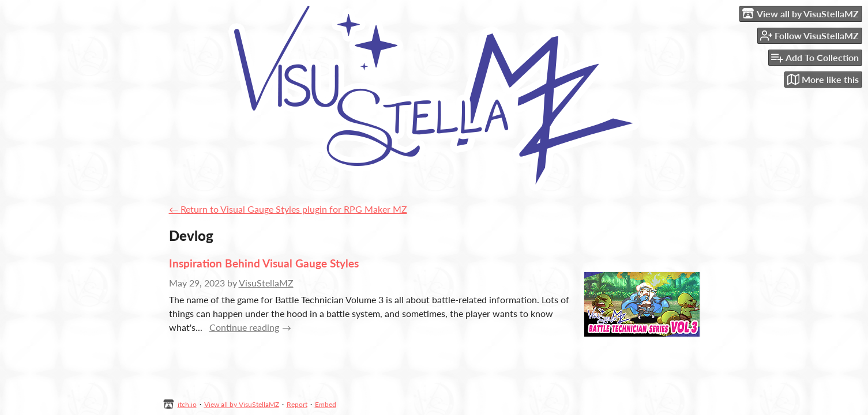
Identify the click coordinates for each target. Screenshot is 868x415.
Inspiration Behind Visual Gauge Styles (264, 263)
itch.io (187, 404)
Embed (326, 404)
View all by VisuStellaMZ (242, 404)
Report (297, 404)
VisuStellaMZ (266, 283)
